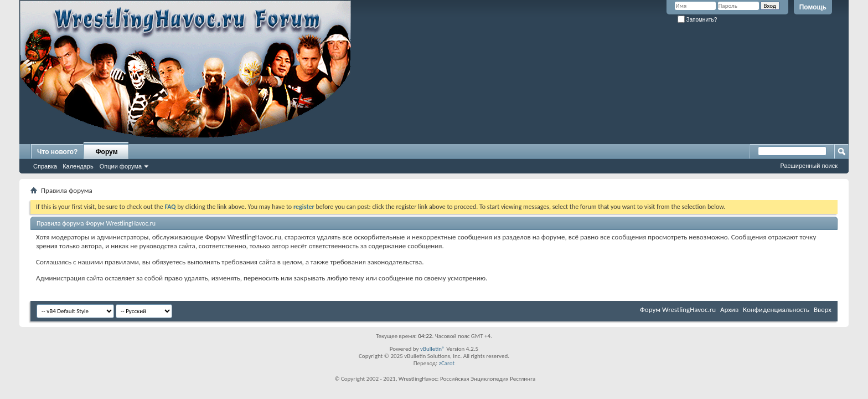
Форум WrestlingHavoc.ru (678, 310)
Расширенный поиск (809, 166)
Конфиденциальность (776, 310)
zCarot (447, 363)
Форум (106, 152)
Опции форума (121, 166)
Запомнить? (697, 20)
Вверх (823, 310)
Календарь (78, 166)
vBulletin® (433, 349)
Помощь (813, 7)
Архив (729, 310)
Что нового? (57, 152)
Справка (45, 166)
